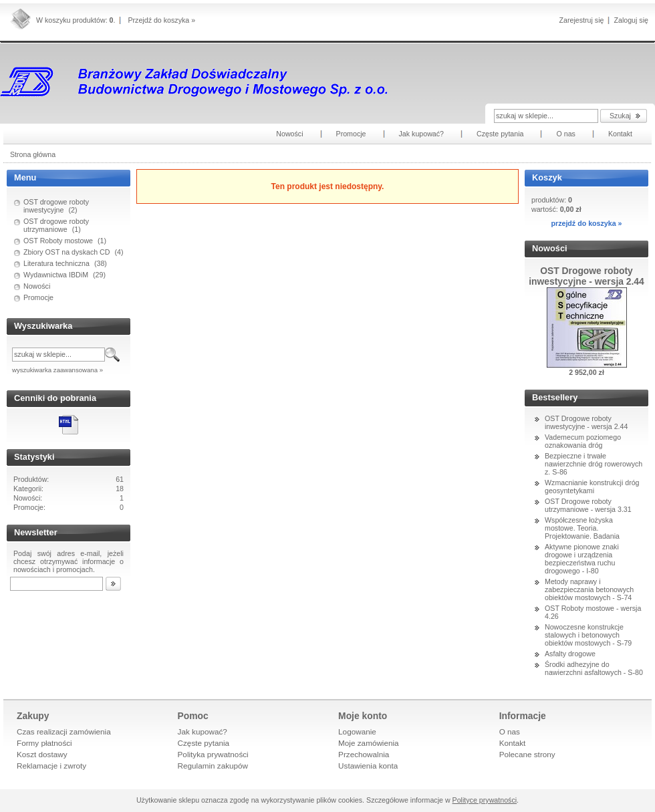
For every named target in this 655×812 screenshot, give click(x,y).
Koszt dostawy (42, 754)
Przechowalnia (364, 754)
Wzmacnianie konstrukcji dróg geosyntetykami (592, 487)
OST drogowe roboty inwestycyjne (56, 206)
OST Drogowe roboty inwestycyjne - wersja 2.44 (586, 422)
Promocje (38, 297)
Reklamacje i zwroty (51, 766)
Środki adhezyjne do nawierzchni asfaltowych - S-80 (594, 668)
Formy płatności (44, 743)
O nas (510, 731)
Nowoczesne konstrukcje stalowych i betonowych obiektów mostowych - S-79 (588, 635)
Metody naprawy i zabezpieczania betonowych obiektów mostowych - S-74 (589, 589)
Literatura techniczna (56, 263)
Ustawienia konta (368, 766)
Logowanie (357, 731)
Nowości (37, 286)
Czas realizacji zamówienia (64, 731)
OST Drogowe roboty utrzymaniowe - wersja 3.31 (588, 505)
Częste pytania (204, 743)
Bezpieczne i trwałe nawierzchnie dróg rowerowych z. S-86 (594, 464)
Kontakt (513, 743)
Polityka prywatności (213, 754)
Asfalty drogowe (570, 654)
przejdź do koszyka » (586, 223)
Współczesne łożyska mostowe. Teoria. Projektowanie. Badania (582, 528)
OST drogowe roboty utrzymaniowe (56, 225)
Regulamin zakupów (213, 766)
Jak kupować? (203, 731)
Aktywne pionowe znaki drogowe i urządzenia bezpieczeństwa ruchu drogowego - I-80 (582, 559)
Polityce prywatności (485, 800)
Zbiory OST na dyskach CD (67, 252)
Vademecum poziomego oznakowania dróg (583, 441)
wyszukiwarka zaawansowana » (57, 370)
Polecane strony (527, 754)
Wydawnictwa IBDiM (56, 275)
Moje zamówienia (369, 743)
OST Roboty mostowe (58, 241)
